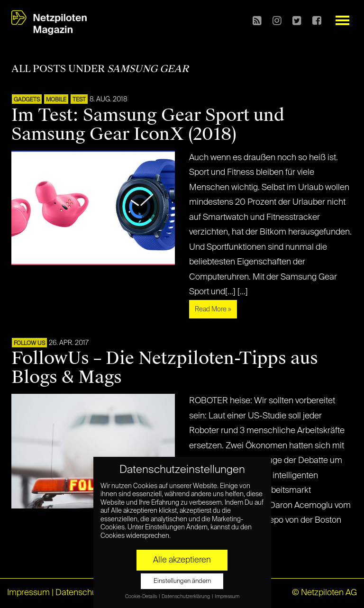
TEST (79, 100)
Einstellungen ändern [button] (182, 581)
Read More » (213, 309)
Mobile (56, 100)
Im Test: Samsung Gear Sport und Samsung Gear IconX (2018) (148, 125)
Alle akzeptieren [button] (182, 560)
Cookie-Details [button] (141, 597)
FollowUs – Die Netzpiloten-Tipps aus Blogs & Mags (165, 368)
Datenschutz (79, 593)
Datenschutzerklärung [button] (186, 597)
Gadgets (27, 100)
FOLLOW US (29, 344)
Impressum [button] (227, 597)
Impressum (28, 593)
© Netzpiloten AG (324, 593)
